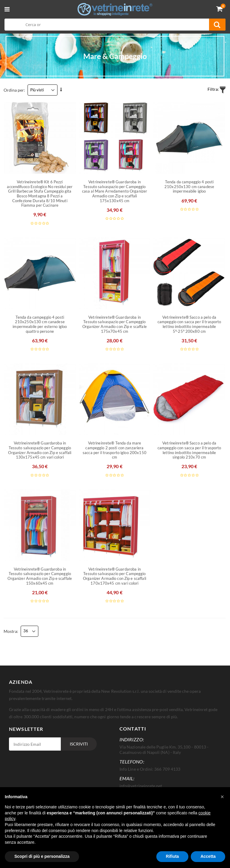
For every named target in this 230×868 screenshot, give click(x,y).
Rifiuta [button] (172, 856)
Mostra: (11, 631)
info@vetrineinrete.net (141, 786)
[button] (222, 797)
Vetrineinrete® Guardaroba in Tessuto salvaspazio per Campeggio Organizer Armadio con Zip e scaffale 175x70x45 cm (115, 324)
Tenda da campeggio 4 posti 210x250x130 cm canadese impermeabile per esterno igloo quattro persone (40, 324)
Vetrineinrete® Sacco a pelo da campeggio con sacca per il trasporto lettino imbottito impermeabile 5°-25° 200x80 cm (189, 324)
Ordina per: (14, 90)
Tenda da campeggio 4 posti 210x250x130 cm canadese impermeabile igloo (189, 187)
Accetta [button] (208, 856)
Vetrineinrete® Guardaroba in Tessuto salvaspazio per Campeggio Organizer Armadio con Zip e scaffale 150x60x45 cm (40, 576)
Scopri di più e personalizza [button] (42, 856)
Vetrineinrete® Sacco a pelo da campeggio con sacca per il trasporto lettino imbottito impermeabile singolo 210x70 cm (189, 450)
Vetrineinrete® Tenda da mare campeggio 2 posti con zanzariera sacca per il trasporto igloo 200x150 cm (115, 450)
